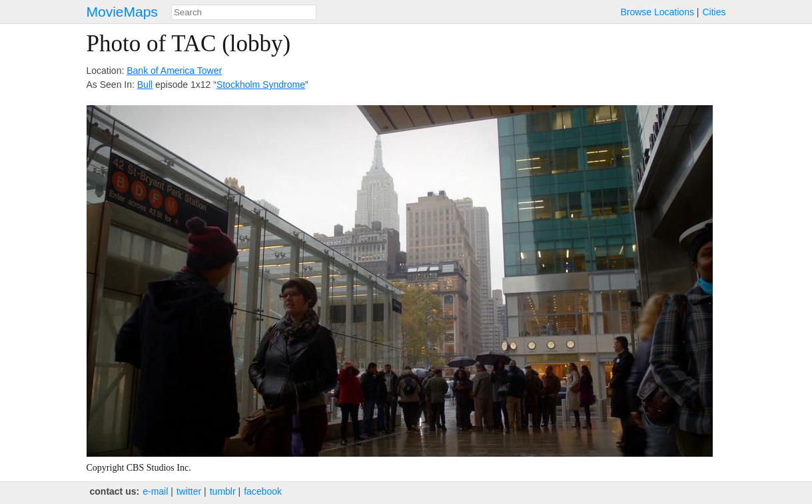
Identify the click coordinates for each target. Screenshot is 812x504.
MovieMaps (122, 12)
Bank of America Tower (174, 71)
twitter (189, 491)
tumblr (223, 491)
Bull (145, 85)
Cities (714, 12)
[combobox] (244, 12)
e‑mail (155, 491)
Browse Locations (657, 12)
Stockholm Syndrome (261, 85)
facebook (263, 491)
